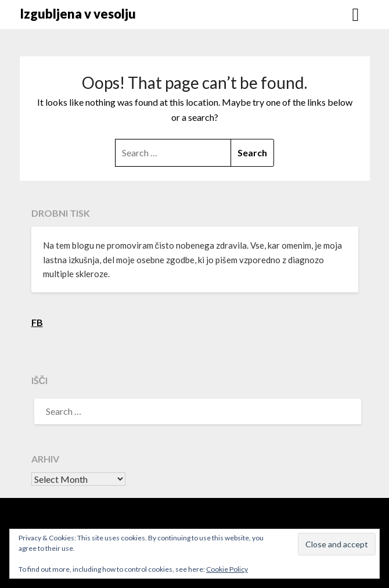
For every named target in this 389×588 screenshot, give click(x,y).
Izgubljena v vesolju (78, 14)
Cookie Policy (227, 569)
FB (37, 322)
